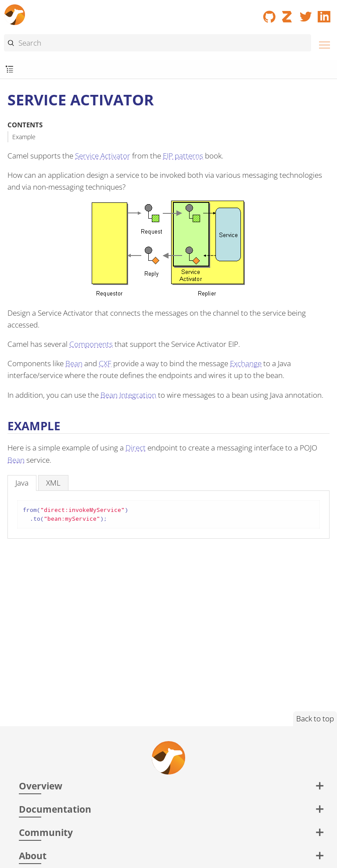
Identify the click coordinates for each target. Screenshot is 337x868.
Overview (41, 786)
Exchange (246, 363)
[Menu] (322, 44)
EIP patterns (183, 156)
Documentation (55, 809)
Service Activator (103, 156)
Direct (136, 448)
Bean (74, 363)
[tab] (22, 483)
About (33, 855)
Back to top (315, 719)
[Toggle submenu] (9, 70)
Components (91, 344)
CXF (105, 363)
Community (46, 832)
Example (24, 137)
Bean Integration (128, 395)
